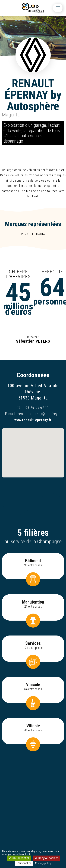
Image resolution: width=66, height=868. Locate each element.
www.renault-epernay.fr (33, 420)
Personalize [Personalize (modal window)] (24, 863)
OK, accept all (19, 858)
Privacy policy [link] (43, 863)
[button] (33, 450)
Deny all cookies (47, 858)
